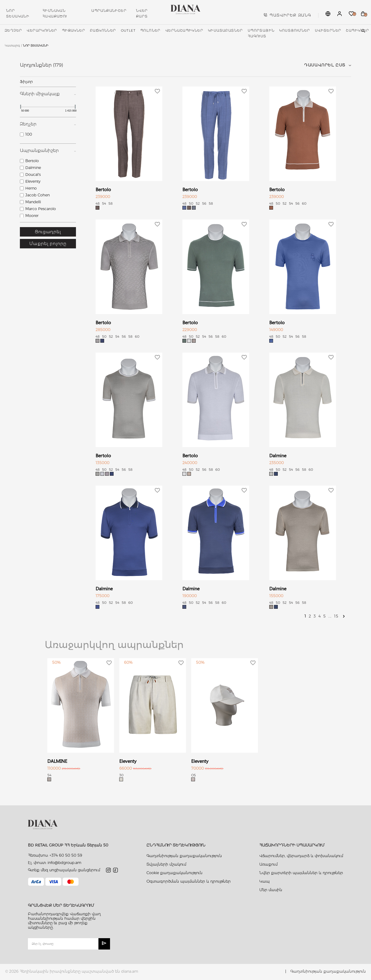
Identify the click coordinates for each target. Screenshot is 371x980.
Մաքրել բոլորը (48, 244)
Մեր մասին (271, 890)
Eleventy (33, 181)
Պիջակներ (74, 30)
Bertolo (32, 161)
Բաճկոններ (103, 30)
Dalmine (33, 168)
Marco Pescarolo (41, 209)
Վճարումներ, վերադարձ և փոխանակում (301, 856)
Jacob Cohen (38, 195)
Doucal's (33, 175)
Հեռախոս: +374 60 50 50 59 (55, 855)
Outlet (128, 30)
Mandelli (33, 202)
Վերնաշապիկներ (184, 30)
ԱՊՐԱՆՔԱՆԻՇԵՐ (109, 11)
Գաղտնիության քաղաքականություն (184, 856)
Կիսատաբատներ (225, 30)
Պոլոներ (150, 30)
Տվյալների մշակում (166, 864)
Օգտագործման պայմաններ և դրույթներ (189, 881)
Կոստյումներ (295, 30)
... (330, 616)
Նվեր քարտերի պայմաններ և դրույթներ (301, 873)
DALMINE (57, 761)
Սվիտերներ (328, 30)
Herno (31, 188)
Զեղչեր (13, 30)
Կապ (265, 881)
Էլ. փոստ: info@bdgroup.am (55, 863)
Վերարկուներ (42, 30)
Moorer (32, 216)
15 (336, 616)
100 (29, 134)
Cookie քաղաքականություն (174, 873)
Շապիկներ (358, 30)
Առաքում (268, 864)
